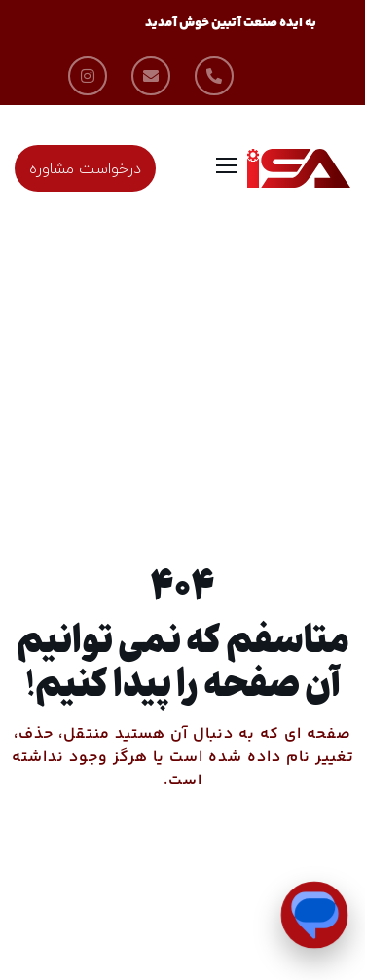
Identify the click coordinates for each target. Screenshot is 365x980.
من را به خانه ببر (183, 859)
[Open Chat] (315, 915)
